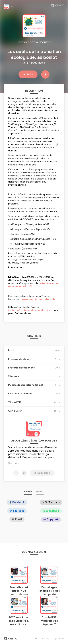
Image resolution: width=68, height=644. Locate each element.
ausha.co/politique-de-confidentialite (30, 310)
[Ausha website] (58, 5)
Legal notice (59, 639)
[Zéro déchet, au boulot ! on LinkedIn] (24, 473)
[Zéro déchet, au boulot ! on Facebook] (16, 473)
